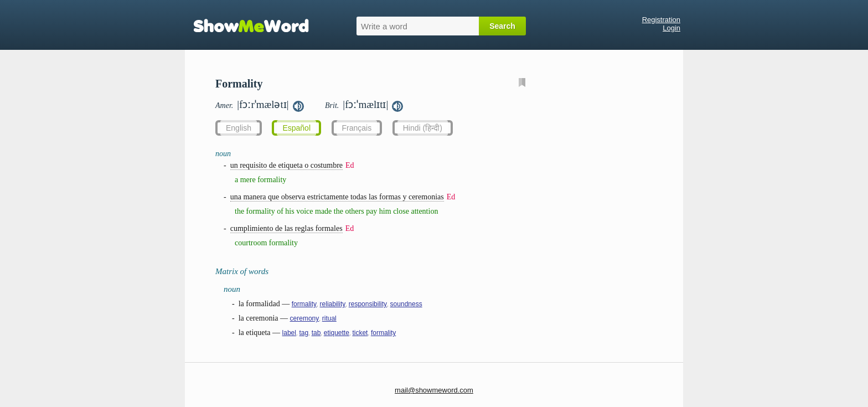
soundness (406, 304)
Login (671, 28)
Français (357, 128)
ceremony (305, 318)
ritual (329, 318)
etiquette (337, 333)
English (239, 128)
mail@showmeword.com (434, 390)
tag (304, 333)
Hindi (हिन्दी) (423, 128)
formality (304, 304)
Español (296, 128)
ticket (360, 333)
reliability (333, 304)
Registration (661, 20)
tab (316, 333)
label (289, 333)
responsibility (368, 304)
